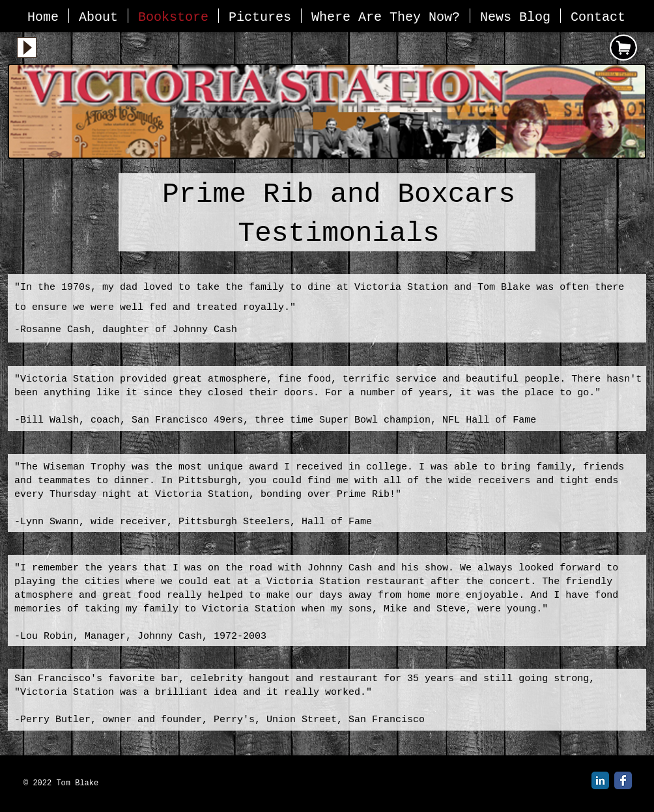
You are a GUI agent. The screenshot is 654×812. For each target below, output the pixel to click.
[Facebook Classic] (623, 780)
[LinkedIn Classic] (600, 780)
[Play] (27, 48)
